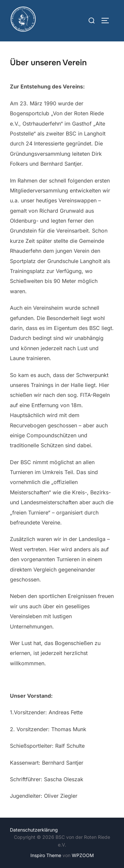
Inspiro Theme (46, 855)
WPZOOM (83, 855)
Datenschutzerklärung (34, 830)
